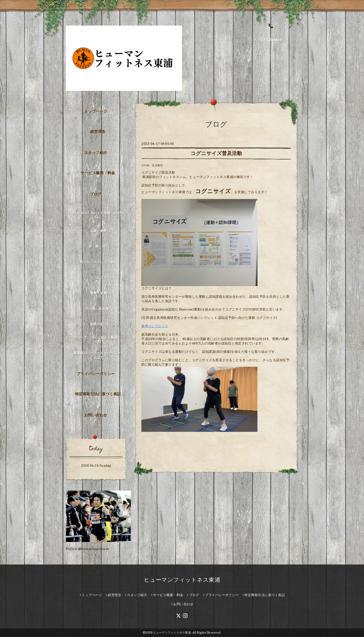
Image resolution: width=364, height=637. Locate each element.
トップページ (96, 111)
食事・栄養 (99, 293)
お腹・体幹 (99, 231)
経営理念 (98, 132)
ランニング (99, 277)
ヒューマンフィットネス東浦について (98, 340)
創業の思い (99, 324)
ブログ (96, 194)
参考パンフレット (155, 326)
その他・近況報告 (152, 165)
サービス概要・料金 (98, 173)
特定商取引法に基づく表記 (98, 394)
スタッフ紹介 (96, 153)
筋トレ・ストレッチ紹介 (98, 262)
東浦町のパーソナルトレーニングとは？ (98, 355)
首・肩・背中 (99, 246)
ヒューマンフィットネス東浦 (182, 580)
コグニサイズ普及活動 (216, 153)
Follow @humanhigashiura (87, 549)
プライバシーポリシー (96, 374)
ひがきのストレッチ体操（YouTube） (98, 215)
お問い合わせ (96, 415)
